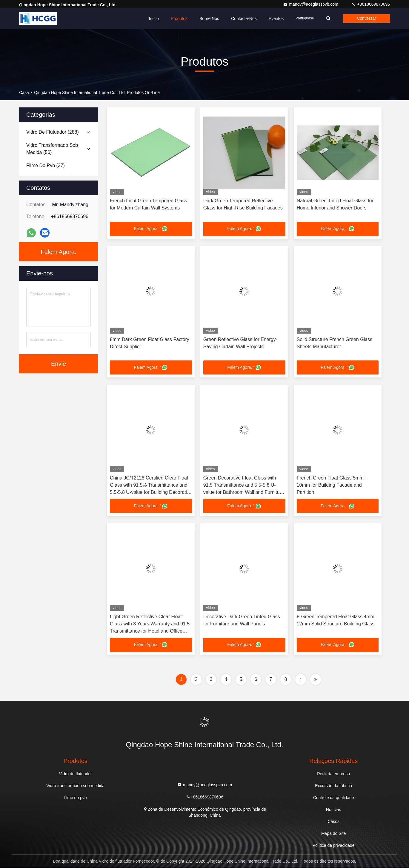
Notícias (334, 810)
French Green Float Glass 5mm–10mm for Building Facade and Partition (332, 485)
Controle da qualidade (334, 798)
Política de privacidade (334, 846)
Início (152, 18)
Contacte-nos (242, 18)
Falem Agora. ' (151, 229)
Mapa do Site (334, 834)
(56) (52, 149)
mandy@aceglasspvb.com (311, 4)
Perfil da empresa (333, 774)
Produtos (177, 18)
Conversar (366, 18)
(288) (53, 132)
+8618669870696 (371, 4)
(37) (46, 165)
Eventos (274, 18)
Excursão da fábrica (333, 786)
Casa (24, 92)
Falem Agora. (59, 252)
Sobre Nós (207, 18)
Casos (333, 822)
